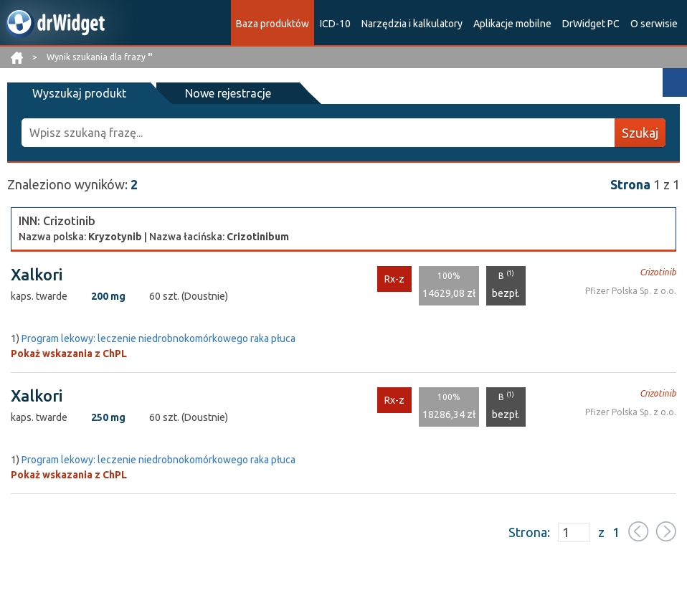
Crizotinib (658, 272)
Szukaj (640, 133)
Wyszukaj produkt (79, 93)
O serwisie (654, 24)
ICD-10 (335, 24)
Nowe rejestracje (228, 93)
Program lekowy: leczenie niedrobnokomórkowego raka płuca (158, 338)
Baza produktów (273, 24)
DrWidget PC (591, 24)
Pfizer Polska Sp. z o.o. (631, 291)
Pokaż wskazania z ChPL (69, 354)
